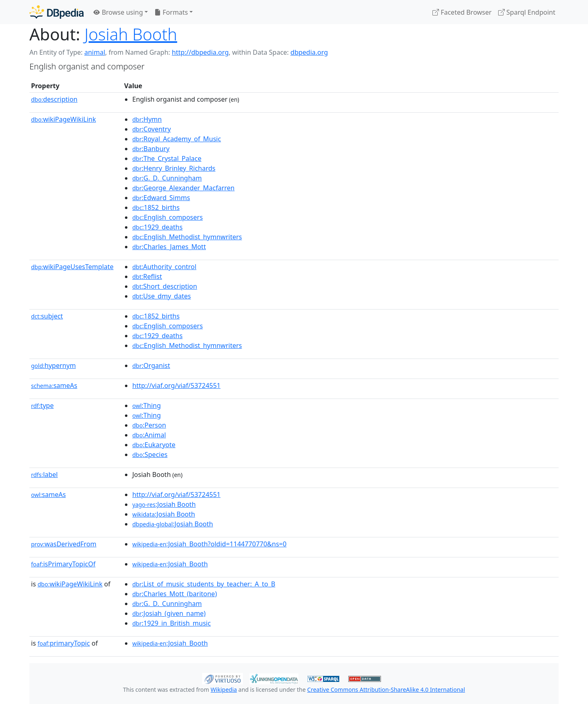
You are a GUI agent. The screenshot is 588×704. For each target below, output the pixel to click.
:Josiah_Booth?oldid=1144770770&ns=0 (209, 544)
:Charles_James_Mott (169, 247)
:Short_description (165, 286)
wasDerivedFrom (64, 544)
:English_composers (168, 217)
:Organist (151, 365)
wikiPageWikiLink (63, 119)
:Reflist (147, 276)
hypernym (53, 365)
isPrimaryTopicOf (63, 564)
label (45, 475)
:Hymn (147, 119)
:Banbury (151, 149)
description (54, 99)
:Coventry (151, 129)
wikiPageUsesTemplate (72, 267)
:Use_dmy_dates (161, 296)
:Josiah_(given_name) (169, 613)
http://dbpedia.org (200, 52)
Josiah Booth (131, 34)
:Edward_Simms (161, 198)
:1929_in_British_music (171, 623)
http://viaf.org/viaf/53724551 (176, 385)
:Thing (147, 405)
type (42, 405)
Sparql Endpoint (527, 12)
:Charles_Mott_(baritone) (175, 594)
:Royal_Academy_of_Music (177, 139)
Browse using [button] (118, 12)
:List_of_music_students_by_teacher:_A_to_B (204, 584)
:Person (149, 425)
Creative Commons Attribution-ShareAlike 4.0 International (386, 690)
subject (47, 316)
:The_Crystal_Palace (167, 158)
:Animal (149, 435)
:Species (150, 454)
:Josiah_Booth (170, 564)
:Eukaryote (154, 445)
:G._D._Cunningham (167, 178)
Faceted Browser (462, 12)
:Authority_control (164, 267)
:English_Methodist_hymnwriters (187, 237)
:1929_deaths (157, 227)
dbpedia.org (309, 52)
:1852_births (156, 207)
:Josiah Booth (164, 504)
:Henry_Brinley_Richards (174, 168)
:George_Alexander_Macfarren (184, 188)
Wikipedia (224, 690)
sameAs (54, 385)
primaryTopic (64, 643)
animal (95, 52)
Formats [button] (171, 12)
